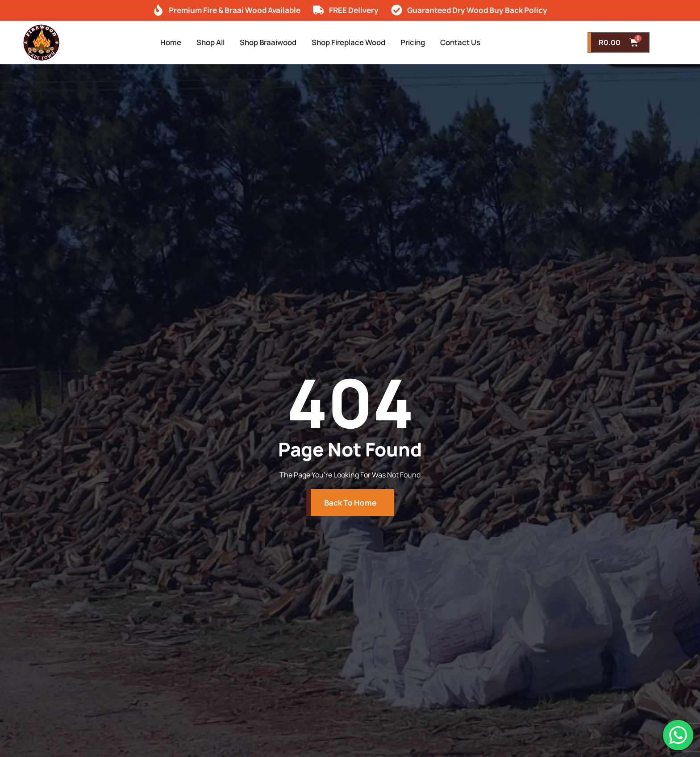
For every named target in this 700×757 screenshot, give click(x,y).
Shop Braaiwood (264, 42)
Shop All (199, 42)
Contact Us (478, 42)
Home (154, 42)
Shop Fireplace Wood (353, 42)
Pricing (425, 42)
